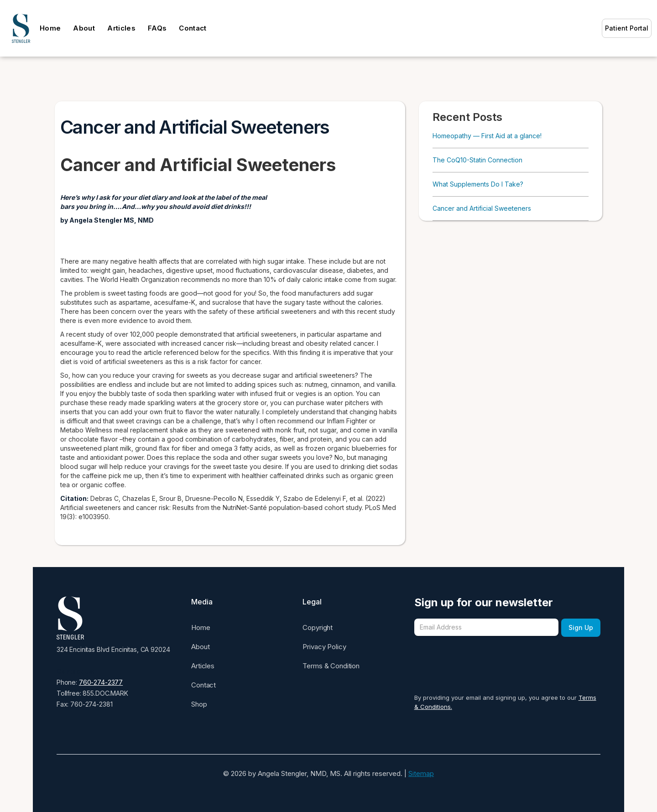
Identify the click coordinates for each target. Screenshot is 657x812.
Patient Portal (627, 28)
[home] (21, 28)
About (84, 28)
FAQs (157, 28)
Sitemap (421, 773)
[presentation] (484, 657)
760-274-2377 (101, 682)
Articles (121, 28)
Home (50, 28)
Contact (193, 28)
